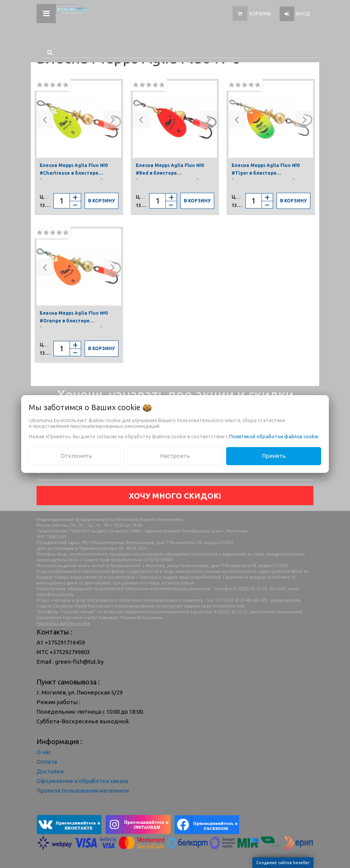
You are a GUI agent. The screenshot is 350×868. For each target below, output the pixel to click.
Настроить (175, 456)
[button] (45, 119)
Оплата (47, 762)
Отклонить (76, 456)
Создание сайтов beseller (283, 863)
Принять (274, 456)
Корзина (260, 14)
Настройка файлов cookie (63, 623)
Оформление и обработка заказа (82, 781)
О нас (44, 752)
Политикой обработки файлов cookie (274, 436)
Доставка (50, 771)
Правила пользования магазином (83, 790)
